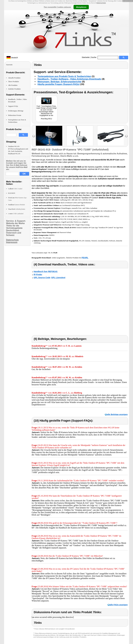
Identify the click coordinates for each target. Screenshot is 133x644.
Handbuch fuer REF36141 (46, 271)
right (126, 136)
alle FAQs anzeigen (119, 605)
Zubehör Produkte (14, 89)
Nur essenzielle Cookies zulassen (57, 7)
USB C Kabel (15, 189)
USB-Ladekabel (16, 214)
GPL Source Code (42, 277)
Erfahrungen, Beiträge (16, 111)
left (34, 136)
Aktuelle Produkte (14, 78)
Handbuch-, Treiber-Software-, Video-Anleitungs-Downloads (69, 79)
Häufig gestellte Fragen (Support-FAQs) (59, 84)
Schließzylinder (17, 209)
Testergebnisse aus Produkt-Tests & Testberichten (64, 76)
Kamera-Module (17, 205)
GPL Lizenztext (58, 277)
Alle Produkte (13, 85)
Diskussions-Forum (15, 115)
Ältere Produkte (14, 82)
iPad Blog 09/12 (47, 119)
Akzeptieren (81, 7)
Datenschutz (101, 3)
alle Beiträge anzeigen (117, 414)
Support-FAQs (13, 106)
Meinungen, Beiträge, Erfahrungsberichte (60, 82)
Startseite (86, 57)
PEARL (85, 258)
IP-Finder (38, 274)
